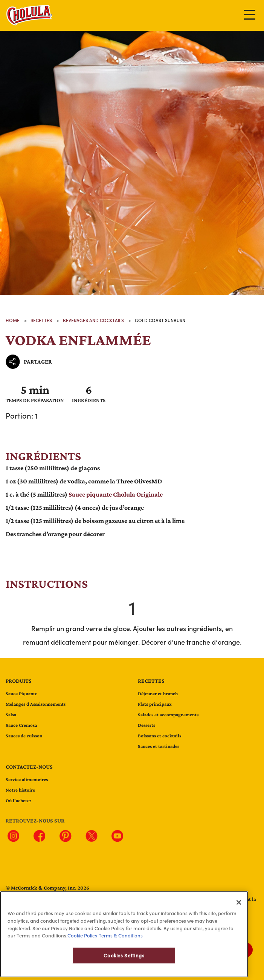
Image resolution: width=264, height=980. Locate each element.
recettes (41, 320)
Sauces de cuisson (24, 736)
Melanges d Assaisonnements (36, 704)
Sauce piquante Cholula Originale (116, 494)
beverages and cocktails (93, 320)
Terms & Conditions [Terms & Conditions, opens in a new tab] (120, 945)
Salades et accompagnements (168, 715)
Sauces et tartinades (159, 746)
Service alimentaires (27, 779)
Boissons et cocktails (159, 736)
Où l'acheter (18, 800)
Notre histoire (20, 790)
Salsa (11, 715)
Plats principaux (155, 704)
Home (13, 320)
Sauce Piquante (21, 693)
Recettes (151, 681)
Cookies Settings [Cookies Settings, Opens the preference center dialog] (124, 965)
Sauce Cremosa (21, 725)
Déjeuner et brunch (158, 693)
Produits (19, 681)
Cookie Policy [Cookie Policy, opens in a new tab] (82, 945)
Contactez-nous (29, 767)
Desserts (146, 725)
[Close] (239, 911)
